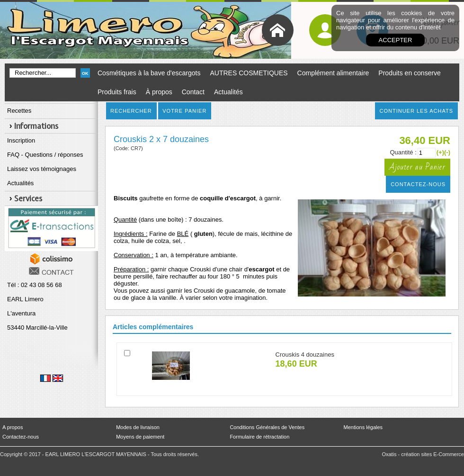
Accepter (396, 40)
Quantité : (403, 152)
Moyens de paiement (140, 437)
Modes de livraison (138, 427)
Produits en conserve (410, 73)
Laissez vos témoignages (42, 169)
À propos (159, 92)
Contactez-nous (21, 437)
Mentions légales (363, 427)
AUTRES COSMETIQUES (249, 73)
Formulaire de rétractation (259, 437)
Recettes (19, 111)
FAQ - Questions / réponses (45, 155)
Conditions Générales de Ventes (267, 427)
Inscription (21, 140)
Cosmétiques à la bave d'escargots (149, 73)
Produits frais (117, 92)
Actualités (228, 92)
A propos (13, 427)
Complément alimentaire (333, 73)
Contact (193, 92)
